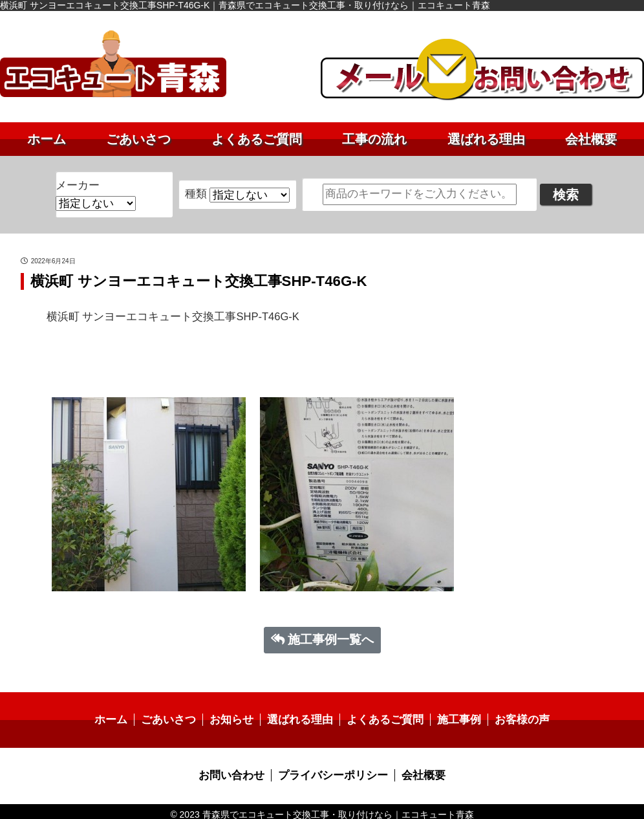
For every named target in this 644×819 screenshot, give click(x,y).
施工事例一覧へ (322, 635)
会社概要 (591, 139)
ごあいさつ (138, 139)
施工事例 (453, 715)
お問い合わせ (236, 770)
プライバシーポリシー (332, 770)
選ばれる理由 (486, 139)
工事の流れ (374, 139)
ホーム (47, 139)
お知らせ (236, 715)
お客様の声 (513, 715)
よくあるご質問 (257, 139)
